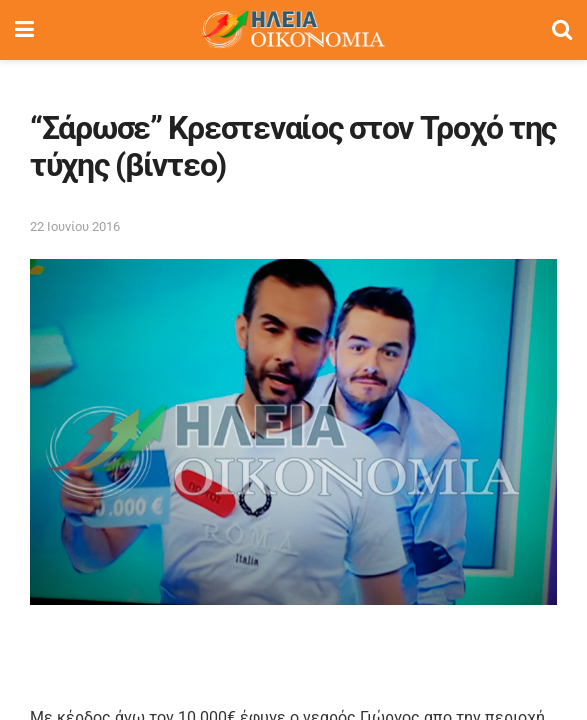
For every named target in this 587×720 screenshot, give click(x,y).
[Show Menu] (24, 30)
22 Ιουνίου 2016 (75, 226)
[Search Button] (562, 30)
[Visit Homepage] (293, 30)
